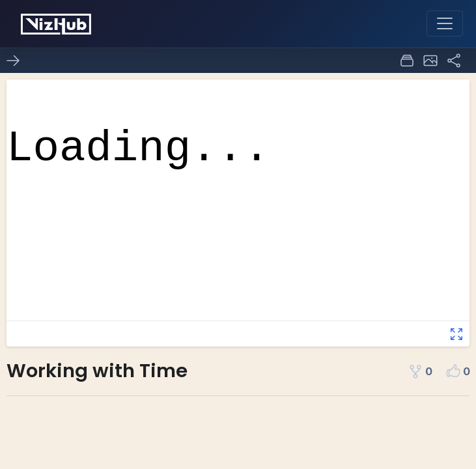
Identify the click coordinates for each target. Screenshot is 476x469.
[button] (430, 61)
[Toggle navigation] (445, 23)
